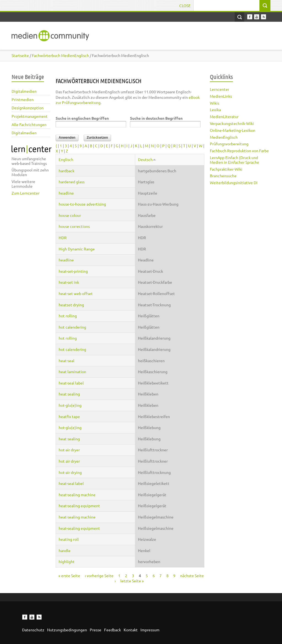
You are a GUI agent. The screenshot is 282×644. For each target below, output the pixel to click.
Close (185, 6)
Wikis (215, 103)
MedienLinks (221, 96)
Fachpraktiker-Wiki (226, 169)
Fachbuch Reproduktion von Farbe (239, 151)
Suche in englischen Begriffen (82, 118)
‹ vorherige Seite (99, 575)
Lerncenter (219, 89)
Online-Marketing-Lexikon (233, 130)
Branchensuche (223, 176)
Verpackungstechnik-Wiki (232, 123)
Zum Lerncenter (25, 193)
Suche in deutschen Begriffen (156, 118)
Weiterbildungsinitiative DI (234, 182)
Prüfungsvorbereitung (229, 144)
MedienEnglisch (224, 137)
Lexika (215, 110)
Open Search (239, 17)
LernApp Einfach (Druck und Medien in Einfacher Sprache (234, 160)
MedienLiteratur (224, 116)
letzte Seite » (132, 581)
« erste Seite (69, 575)
